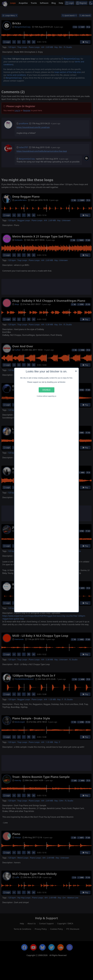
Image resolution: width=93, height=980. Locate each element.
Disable (46, 390)
